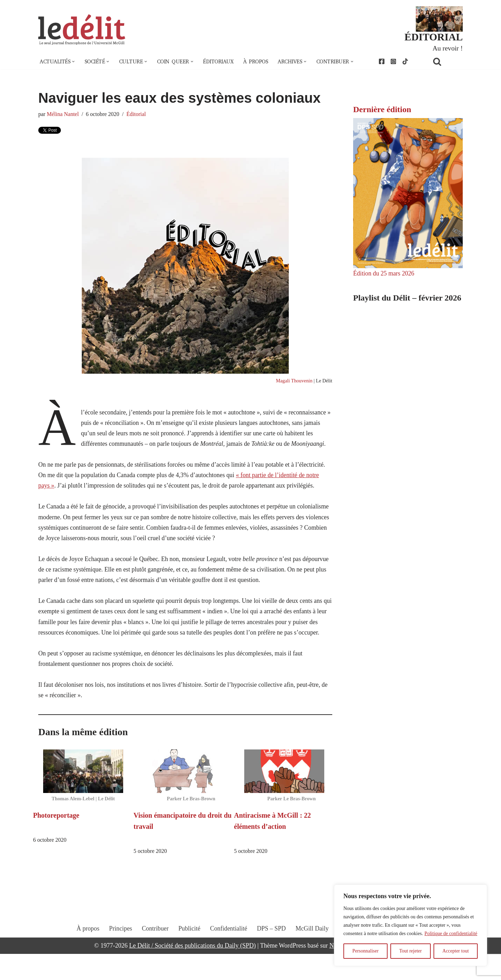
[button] (74, 62)
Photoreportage (56, 841)
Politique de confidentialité (451, 934)
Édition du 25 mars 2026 (384, 274)
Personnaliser (365, 951)
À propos (261, 62)
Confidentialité (229, 961)
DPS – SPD (271, 961)
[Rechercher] (446, 62)
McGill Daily (313, 961)
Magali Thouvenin (294, 381)
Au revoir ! (447, 48)
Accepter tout (456, 951)
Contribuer (154, 961)
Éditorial (137, 115)
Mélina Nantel (63, 115)
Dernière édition (382, 110)
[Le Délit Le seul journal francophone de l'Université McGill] (82, 30)
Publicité (189, 961)
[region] (411, 925)
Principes (120, 961)
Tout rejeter (410, 951)
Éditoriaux (222, 62)
